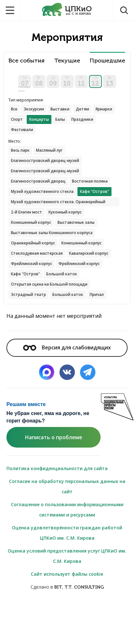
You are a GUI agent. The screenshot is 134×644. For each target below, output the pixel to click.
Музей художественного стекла (42, 191)
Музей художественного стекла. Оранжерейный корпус (58, 203)
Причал (97, 294)
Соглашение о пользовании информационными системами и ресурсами (67, 510)
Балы (60, 119)
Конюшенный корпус (31, 222)
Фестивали (22, 130)
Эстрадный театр (28, 294)
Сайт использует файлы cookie (67, 574)
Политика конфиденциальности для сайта (57, 468)
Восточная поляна (90, 181)
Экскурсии (34, 109)
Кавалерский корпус (89, 253)
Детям (82, 109)
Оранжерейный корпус (33, 243)
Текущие (67, 61)
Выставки (60, 109)
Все (14, 109)
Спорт (17, 119)
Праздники (82, 119)
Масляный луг (49, 150)
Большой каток (62, 274)
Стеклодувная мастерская (37, 253)
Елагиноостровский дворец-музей (45, 161)
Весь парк (20, 150)
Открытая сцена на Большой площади (49, 284)
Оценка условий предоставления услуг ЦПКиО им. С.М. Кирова (67, 556)
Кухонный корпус (65, 212)
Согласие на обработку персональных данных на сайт (67, 486)
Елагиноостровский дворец (38, 181)
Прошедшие (107, 61)
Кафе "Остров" (25, 274)
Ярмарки (104, 109)
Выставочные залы (76, 222)
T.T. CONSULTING (84, 587)
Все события (27, 61)
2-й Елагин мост (27, 212)
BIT (58, 587)
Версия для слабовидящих (67, 347)
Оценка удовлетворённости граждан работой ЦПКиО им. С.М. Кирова (67, 533)
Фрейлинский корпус (31, 264)
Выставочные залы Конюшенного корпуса (52, 233)
